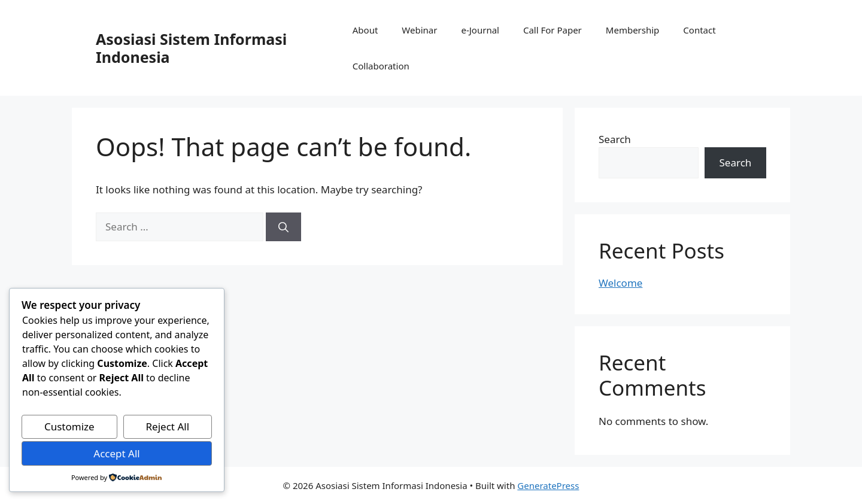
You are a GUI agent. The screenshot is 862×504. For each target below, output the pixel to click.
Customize (69, 426)
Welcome (620, 283)
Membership (633, 30)
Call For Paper (553, 30)
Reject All (168, 426)
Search (615, 139)
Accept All (116, 453)
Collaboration (381, 66)
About (365, 30)
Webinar (419, 30)
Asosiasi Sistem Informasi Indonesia (191, 48)
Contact (699, 30)
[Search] (283, 227)
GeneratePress (548, 485)
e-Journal (480, 30)
